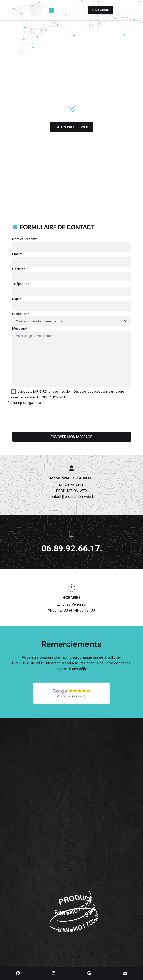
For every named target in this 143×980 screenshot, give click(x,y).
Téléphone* (72, 287)
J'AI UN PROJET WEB (71, 127)
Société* (72, 273)
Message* (72, 357)
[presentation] (51, 416)
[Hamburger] (37, 10)
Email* (72, 258)
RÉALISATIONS (101, 10)
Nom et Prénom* (72, 243)
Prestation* (72, 317)
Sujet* (72, 302)
